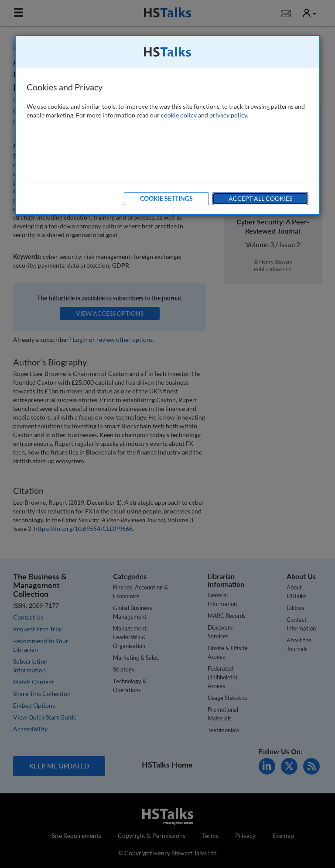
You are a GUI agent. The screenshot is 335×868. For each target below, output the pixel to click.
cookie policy (179, 115)
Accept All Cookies (260, 198)
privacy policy (228, 115)
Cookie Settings (166, 198)
